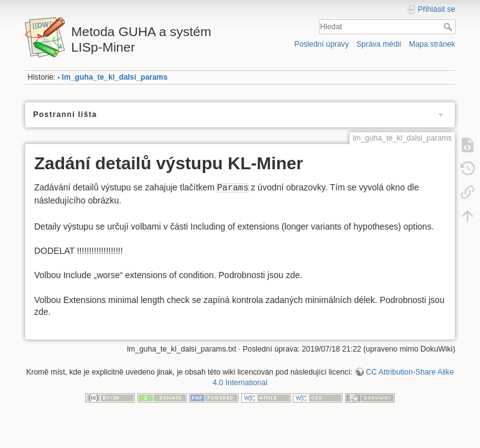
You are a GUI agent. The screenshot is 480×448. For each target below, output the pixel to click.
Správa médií (379, 44)
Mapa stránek (432, 44)
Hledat (449, 27)
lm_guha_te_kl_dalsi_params (114, 77)
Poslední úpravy (321, 44)
